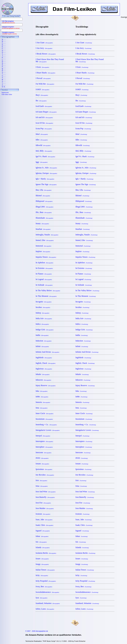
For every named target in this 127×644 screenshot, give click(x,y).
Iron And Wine (46, 492)
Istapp (42, 564)
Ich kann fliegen (46, 112)
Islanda (43, 547)
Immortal (43, 246)
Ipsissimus (44, 469)
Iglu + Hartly (45, 179)
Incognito (44, 302)
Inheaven (43, 380)
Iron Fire (43, 503)
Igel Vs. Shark (45, 156)
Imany (42, 223)
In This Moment (46, 296)
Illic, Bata (44, 212)
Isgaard (43, 531)
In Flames (44, 274)
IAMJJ (42, 89)
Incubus (43, 307)
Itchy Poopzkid (46, 581)
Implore (43, 251)
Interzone (43, 452)
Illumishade (44, 218)
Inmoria (43, 402)
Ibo (41, 101)
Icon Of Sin (44, 123)
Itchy (42, 575)
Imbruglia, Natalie (47, 235)
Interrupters (44, 441)
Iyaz (42, 598)
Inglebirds (44, 358)
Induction (44, 341)
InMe (42, 397)
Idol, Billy (44, 151)
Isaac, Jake (44, 519)
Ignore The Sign (46, 184)
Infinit (42, 346)
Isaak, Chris (44, 525)
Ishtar (42, 536)
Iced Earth (44, 106)
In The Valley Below (48, 290)
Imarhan (43, 229)
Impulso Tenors (46, 257)
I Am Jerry (44, 48)
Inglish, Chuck (46, 363)
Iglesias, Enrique (46, 173)
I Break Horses (46, 54)
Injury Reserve (46, 385)
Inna (42, 408)
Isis (41, 542)
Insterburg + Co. (46, 425)
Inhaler (43, 374)
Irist (41, 480)
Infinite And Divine (47, 352)
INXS (42, 458)
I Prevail (43, 78)
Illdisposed (44, 201)
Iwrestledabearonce (47, 592)
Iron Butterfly (45, 497)
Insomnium (44, 419)
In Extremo (44, 268)
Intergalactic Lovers (48, 430)
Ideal (42, 134)
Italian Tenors (45, 570)
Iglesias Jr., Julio (46, 168)
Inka (42, 391)
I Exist (42, 67)
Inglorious (44, 369)
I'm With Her (45, 84)
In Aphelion (44, 263)
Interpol (43, 436)
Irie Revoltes (45, 475)
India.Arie (44, 318)
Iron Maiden (45, 508)
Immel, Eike (45, 240)
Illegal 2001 (45, 207)
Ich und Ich (44, 117)
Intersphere (44, 447)
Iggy (42, 162)
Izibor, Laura (45, 609)
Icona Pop (44, 129)
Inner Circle (45, 413)
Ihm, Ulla (44, 190)
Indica (42, 324)
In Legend (44, 279)
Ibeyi (42, 95)
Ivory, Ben (44, 587)
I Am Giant (44, 43)
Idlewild (43, 145)
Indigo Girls (45, 330)
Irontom (43, 514)
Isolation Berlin (46, 553)
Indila (42, 335)
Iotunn (42, 464)
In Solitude (44, 285)
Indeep (42, 313)
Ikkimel (43, 196)
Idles (42, 140)
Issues (42, 559)
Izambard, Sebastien (48, 603)
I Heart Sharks (45, 73)
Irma (42, 486)
